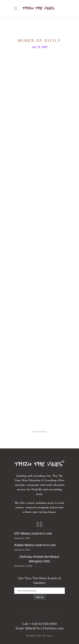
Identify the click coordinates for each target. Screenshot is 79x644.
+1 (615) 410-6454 (43, 624)
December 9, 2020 (23, 566)
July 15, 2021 (39, 47)
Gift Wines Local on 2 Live (33, 534)
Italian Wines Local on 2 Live (35, 545)
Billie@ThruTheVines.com (44, 628)
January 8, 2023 (22, 538)
